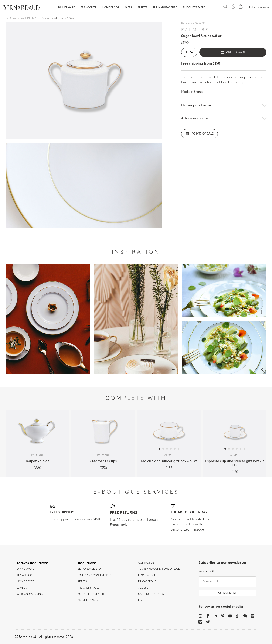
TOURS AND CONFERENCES (95, 575)
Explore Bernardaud (32, 563)
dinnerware (25, 569)
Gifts (128, 8)
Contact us (146, 563)
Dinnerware (67, 8)
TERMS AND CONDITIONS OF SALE (159, 569)
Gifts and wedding (30, 594)
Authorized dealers (91, 594)
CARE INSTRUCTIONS (151, 594)
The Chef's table (194, 8)
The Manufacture (165, 8)
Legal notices (148, 575)
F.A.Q (141, 600)
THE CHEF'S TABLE (89, 588)
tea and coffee (27, 575)
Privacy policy (148, 582)
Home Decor (111, 8)
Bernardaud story (91, 569)
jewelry (22, 588)
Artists (142, 8)
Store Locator (88, 600)
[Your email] (227, 582)
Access (143, 588)
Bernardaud (87, 563)
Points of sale (200, 134)
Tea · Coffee (89, 8)
